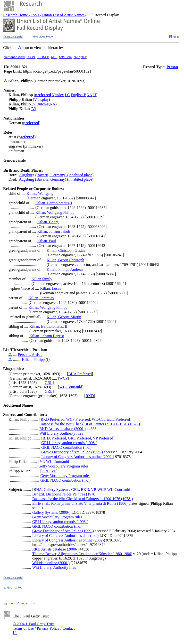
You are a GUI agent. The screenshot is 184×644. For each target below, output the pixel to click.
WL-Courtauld (71, 387)
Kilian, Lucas (50, 288)
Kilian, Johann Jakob (54, 231)
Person (172, 67)
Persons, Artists (30, 355)
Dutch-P (42, 104)
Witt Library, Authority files (61, 433)
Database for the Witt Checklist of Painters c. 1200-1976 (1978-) (90, 424)
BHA (38, 490)
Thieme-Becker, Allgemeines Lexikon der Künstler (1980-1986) (82, 554)
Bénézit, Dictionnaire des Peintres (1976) (64, 494)
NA (89, 95)
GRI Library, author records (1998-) (69, 443)
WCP (63, 378)
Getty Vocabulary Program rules (63, 466)
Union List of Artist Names (63, 15)
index (59, 95)
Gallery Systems (56, 490)
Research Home (16, 15)
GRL (49, 383)
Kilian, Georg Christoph (65, 260)
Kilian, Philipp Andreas (65, 269)
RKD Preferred (53, 419)
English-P (78, 95)
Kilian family (42, 279)
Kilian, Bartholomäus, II (48, 326)
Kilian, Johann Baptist (47, 336)
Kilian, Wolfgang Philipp (55, 212)
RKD (90, 396)
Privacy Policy (48, 628)
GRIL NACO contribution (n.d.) (66, 447)
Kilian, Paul (47, 241)
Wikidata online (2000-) (51, 563)
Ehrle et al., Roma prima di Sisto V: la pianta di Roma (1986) (80, 503)
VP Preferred (103, 438)
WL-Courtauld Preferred (111, 419)
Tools (35, 15)
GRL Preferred (79, 438)
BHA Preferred (80, 374)
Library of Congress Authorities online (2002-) (78, 457)
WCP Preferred (78, 419)
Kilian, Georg (48, 222)
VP (42, 462)
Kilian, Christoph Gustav (66, 250)
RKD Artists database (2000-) (63, 429)
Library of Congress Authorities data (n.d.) (65, 536)
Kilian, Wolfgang (40, 193)
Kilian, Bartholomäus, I (54, 203)
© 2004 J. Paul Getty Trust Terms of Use (34, 626)
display (43, 99)
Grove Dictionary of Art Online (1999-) (72, 452)
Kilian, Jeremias (41, 298)
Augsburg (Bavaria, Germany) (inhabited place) (56, 175)
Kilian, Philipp (33, 359)
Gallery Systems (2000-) (51, 512)
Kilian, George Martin (64, 317)
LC (67, 95)
